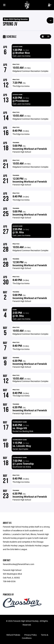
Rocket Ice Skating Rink (23, 431)
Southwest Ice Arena (22, 467)
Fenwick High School (22, 152)
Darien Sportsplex (20, 449)
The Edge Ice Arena (21, 86)
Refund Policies (13, 635)
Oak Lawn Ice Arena (21, 56)
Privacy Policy (31, 635)
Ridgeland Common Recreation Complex (30, 71)
